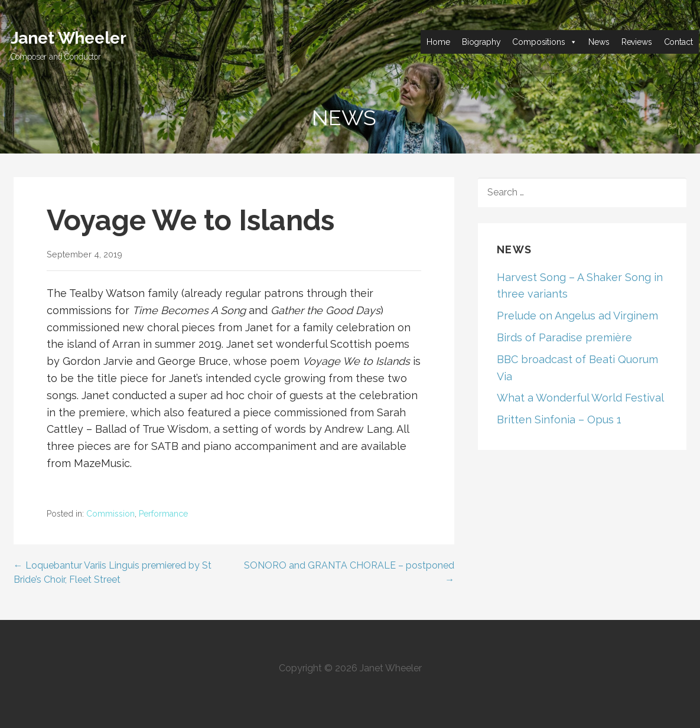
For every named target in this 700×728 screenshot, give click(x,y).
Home (438, 42)
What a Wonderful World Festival (580, 398)
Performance (163, 514)
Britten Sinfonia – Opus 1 (559, 420)
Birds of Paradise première (564, 337)
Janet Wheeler (69, 38)
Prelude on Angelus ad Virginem (577, 316)
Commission (110, 514)
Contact (678, 42)
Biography (481, 42)
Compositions (538, 42)
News (599, 42)
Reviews (637, 42)
